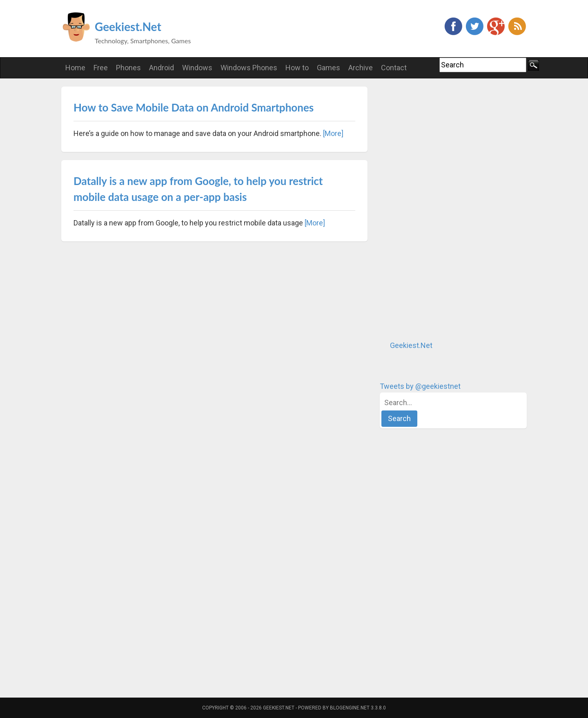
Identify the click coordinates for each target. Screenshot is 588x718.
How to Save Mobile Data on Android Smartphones (194, 107)
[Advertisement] (441, 209)
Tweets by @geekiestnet (420, 386)
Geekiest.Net (128, 27)
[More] (333, 133)
